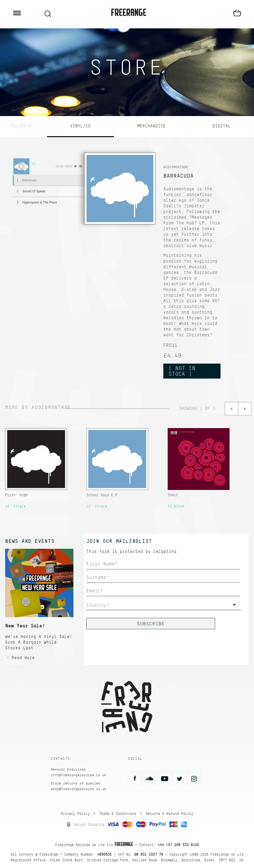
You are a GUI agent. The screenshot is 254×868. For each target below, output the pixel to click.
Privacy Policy (75, 814)
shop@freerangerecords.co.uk (79, 789)
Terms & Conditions (118, 814)
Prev (232, 409)
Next (245, 409)
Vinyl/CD (80, 126)
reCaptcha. (166, 551)
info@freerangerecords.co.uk (79, 775)
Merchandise (151, 126)
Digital (222, 126)
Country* (98, 605)
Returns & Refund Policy (170, 814)
